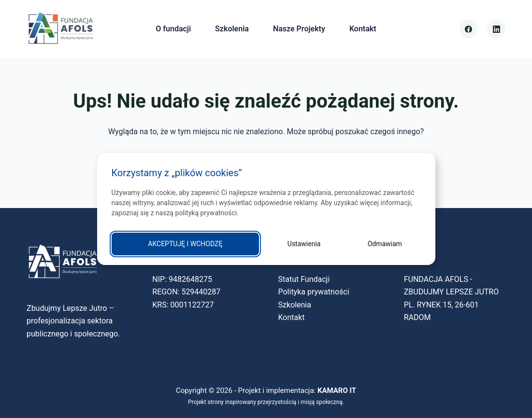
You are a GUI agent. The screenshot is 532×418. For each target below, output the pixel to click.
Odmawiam (385, 244)
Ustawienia (304, 244)
